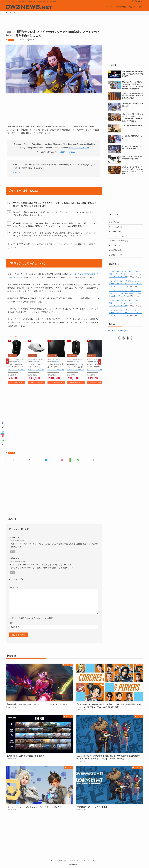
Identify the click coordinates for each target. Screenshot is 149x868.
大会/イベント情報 (120, 241)
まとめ (116, 245)
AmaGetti (17, 362)
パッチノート (118, 236)
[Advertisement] (54, 415)
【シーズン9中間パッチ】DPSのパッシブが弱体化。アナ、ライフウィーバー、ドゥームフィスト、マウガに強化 (125, 274)
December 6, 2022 (67, 152)
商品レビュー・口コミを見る (16, 370)
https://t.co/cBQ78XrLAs (79, 148)
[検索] (142, 1)
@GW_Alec (17, 172)
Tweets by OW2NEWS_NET (118, 331)
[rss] (136, 1)
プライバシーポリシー (91, 861)
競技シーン (116, 255)
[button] (13, 460)
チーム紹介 (116, 227)
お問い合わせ (62, 861)
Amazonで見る (17, 383)
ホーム (53, 861)
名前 (11, 623)
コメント (14, 587)
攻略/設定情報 (118, 250)
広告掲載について (75, 861)
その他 (115, 222)
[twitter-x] (133, 1)
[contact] (139, 1)
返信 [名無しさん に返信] (13, 552)
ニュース (11, 40)
